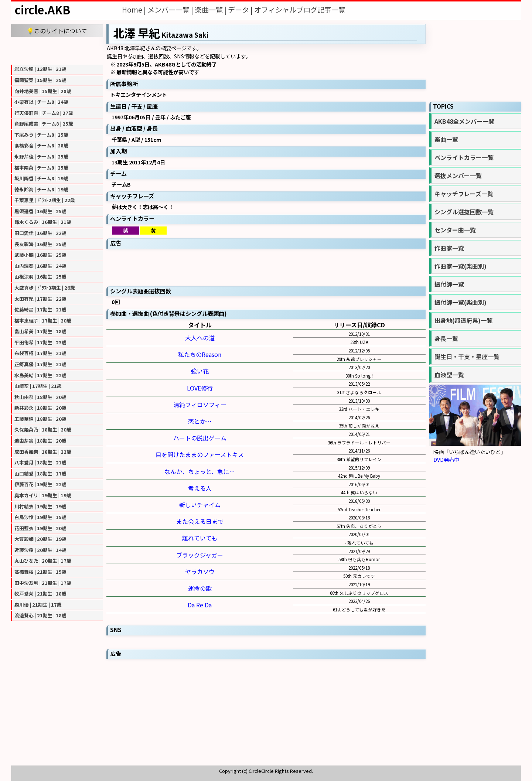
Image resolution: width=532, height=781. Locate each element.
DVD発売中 (446, 459)
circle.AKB (42, 10)
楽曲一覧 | (211, 10)
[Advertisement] (57, 50)
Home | (135, 10)
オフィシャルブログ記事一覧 (300, 10)
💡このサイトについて (57, 31)
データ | (241, 10)
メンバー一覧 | (171, 10)
